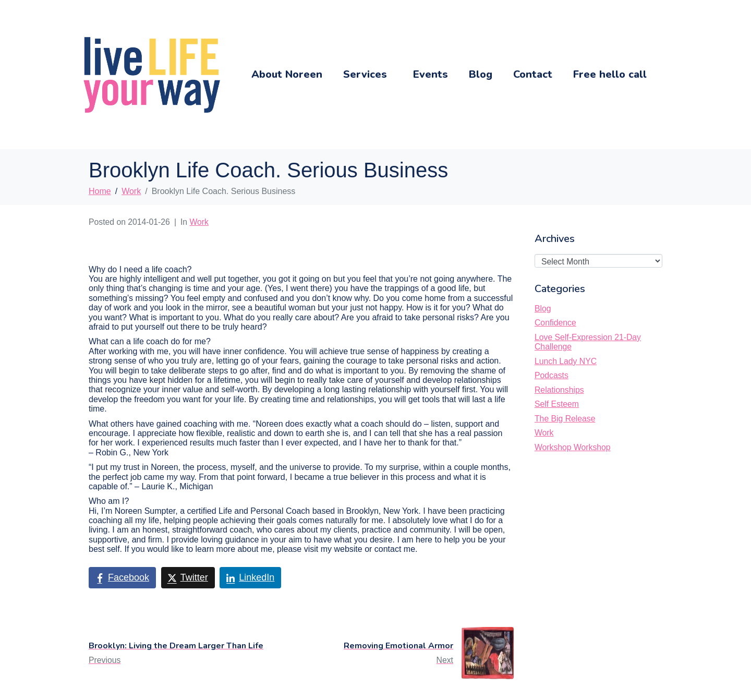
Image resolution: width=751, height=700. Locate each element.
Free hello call (610, 74)
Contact (533, 74)
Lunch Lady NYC (566, 361)
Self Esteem (557, 404)
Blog (481, 74)
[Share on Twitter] (188, 578)
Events (431, 74)
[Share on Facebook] (122, 578)
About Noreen (287, 74)
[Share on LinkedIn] (250, 578)
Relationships (559, 390)
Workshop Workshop (573, 447)
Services (365, 74)
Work (199, 222)
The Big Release (565, 419)
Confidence (555, 323)
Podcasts (552, 375)
